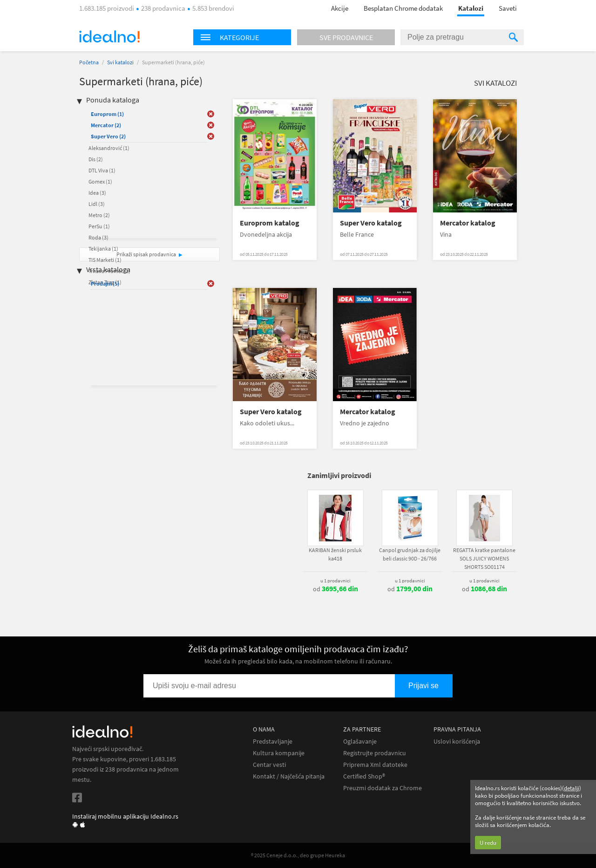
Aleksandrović (109, 148)
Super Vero (108, 136)
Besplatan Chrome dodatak (403, 8)
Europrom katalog (270, 223)
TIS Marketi (105, 260)
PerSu (99, 226)
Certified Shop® (364, 776)
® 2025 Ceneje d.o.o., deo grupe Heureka (298, 855)
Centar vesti (269, 765)
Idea (97, 193)
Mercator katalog (468, 223)
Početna (89, 62)
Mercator (106, 125)
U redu (488, 843)
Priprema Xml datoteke (375, 765)
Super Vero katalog (371, 223)
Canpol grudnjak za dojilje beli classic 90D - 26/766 (410, 554)
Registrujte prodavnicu (375, 753)
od (335, 589)
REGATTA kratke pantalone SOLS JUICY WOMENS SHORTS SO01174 (484, 558)
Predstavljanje (273, 742)
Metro (99, 215)
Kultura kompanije (279, 753)
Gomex (100, 181)
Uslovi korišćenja (457, 742)
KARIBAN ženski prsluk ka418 (335, 554)
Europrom (107, 114)
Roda (98, 237)
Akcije (340, 8)
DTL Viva (102, 170)
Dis (96, 159)
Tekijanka (103, 249)
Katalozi (471, 8)
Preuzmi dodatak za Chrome (383, 788)
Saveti (508, 8)
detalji (572, 788)
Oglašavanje (360, 742)
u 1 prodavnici (335, 581)
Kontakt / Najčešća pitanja (289, 776)
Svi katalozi (120, 62)
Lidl (97, 204)
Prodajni (105, 284)
